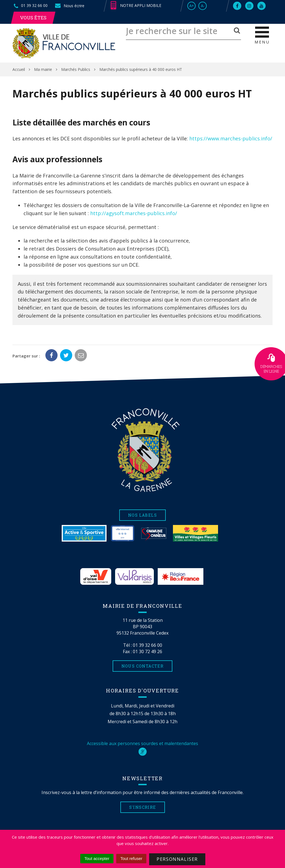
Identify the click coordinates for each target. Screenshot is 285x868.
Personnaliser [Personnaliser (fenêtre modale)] (177, 859)
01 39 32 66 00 (147, 645)
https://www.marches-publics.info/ (231, 138)
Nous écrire (69, 6)
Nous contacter (143, 666)
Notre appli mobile (136, 6)
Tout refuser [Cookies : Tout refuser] (131, 858)
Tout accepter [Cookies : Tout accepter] (97, 858)
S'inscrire (143, 807)
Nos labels (142, 515)
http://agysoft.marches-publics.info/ (134, 213)
